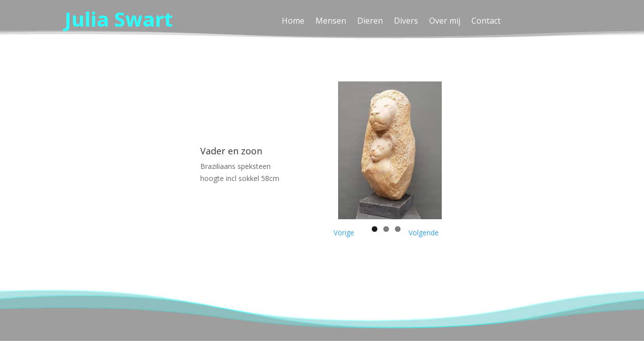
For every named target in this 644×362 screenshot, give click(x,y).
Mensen (331, 22)
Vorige (344, 233)
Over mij (445, 22)
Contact (486, 22)
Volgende (424, 233)
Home (293, 22)
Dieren (370, 22)
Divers (406, 22)
